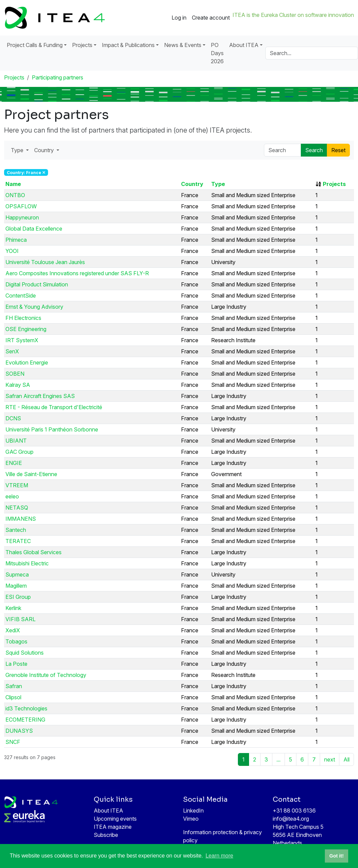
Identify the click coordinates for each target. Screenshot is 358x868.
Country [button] (45, 150)
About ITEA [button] (244, 45)
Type (218, 184)
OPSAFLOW (21, 206)
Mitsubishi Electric (27, 563)
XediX (13, 630)
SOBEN (15, 374)
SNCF (13, 742)
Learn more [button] (219, 856)
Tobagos (16, 641)
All (346, 759)
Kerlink (13, 608)
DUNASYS (19, 731)
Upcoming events (115, 819)
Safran (14, 686)
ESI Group (18, 597)
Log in (179, 18)
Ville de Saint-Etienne (31, 474)
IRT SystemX (22, 340)
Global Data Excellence (34, 229)
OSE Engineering (26, 329)
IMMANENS (21, 519)
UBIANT (16, 441)
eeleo (12, 496)
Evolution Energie (27, 362)
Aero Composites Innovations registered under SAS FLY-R (77, 273)
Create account (211, 18)
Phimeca (16, 240)
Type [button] (18, 150)
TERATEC (18, 541)
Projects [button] (82, 45)
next (330, 759)
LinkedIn (193, 811)
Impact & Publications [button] (128, 45)
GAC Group (19, 452)
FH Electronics (23, 318)
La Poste (16, 664)
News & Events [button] (183, 45)
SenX (12, 351)
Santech (16, 530)
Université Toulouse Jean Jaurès (45, 262)
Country (192, 184)
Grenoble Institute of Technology (46, 675)
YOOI (12, 251)
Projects (14, 77)
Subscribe (106, 835)
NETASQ (17, 508)
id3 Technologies (26, 708)
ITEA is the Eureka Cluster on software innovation (293, 15)
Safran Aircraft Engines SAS (40, 396)
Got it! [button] (336, 856)
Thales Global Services (33, 552)
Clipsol (13, 697)
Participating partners (58, 77)
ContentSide (21, 296)
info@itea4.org (291, 819)
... (278, 759)
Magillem (16, 586)
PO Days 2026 (217, 53)
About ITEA (108, 811)
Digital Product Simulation (37, 284)
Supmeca (17, 574)
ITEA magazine (113, 827)
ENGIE (14, 463)
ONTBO (15, 195)
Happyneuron (22, 217)
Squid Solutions (25, 653)
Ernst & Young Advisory (34, 307)
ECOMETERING (25, 720)
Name (13, 184)
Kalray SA (18, 385)
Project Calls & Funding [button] (35, 45)
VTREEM (17, 485)
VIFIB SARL (20, 619)
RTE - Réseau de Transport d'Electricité (54, 407)
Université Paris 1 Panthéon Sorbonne (52, 429)
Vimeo (191, 819)
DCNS (13, 418)
